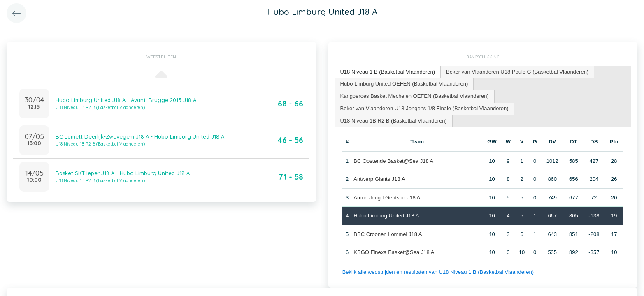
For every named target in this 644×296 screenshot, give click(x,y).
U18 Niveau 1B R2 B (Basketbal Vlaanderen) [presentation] (394, 121)
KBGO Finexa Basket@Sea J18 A (394, 252)
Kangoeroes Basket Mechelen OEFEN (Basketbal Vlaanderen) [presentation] (415, 96)
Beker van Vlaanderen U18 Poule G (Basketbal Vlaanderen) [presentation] (517, 72)
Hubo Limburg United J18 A (386, 216)
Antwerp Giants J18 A (379, 179)
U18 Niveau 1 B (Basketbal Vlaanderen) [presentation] (388, 72)
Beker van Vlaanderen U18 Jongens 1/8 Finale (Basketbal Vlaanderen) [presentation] (424, 108)
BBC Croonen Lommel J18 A (388, 234)
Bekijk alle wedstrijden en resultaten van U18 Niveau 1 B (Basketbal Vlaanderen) (438, 272)
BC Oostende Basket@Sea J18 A (393, 161)
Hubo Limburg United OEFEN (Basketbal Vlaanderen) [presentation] (404, 84)
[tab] (388, 72)
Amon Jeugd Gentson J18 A (387, 198)
